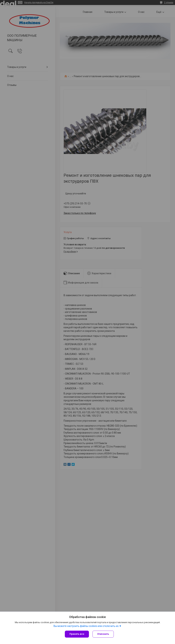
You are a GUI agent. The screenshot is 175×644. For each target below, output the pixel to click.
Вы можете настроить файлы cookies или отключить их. (86, 626)
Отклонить (103, 634)
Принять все (77, 634)
